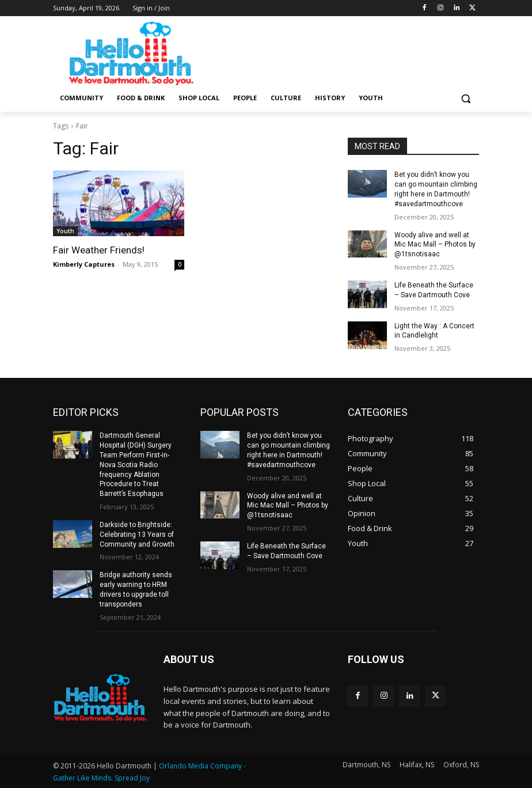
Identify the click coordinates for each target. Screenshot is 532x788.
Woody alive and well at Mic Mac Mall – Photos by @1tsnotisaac (435, 245)
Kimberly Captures (84, 264)
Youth (65, 231)
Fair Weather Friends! (99, 250)
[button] (466, 98)
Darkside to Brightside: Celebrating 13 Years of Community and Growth (137, 535)
